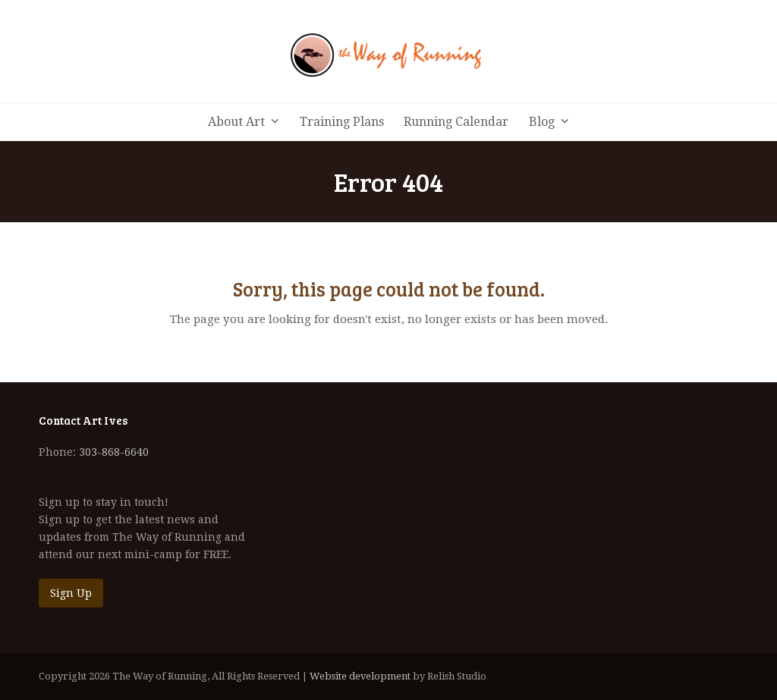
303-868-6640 (114, 452)
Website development (360, 676)
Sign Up (71, 593)
